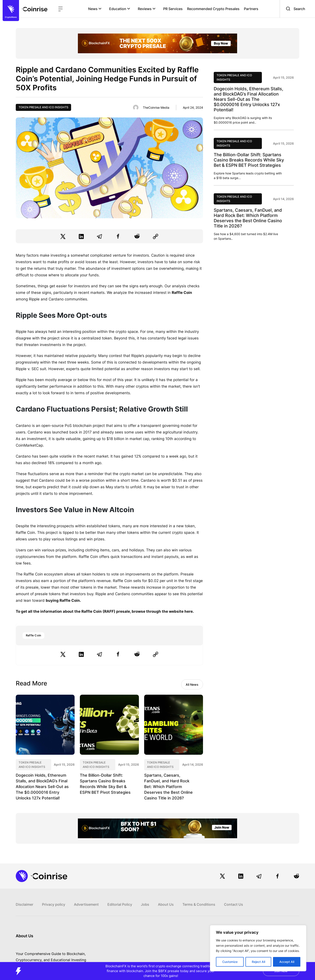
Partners (251, 9)
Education (120, 9)
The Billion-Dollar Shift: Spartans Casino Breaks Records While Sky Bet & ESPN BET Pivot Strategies (249, 160)
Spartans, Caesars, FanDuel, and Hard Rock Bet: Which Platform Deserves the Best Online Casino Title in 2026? (168, 787)
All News (192, 684)
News (95, 9)
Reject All (258, 962)
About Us (166, 904)
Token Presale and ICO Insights (43, 107)
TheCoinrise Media (156, 107)
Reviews (147, 9)
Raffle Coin (33, 635)
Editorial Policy (120, 904)
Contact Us (234, 904)
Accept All (287, 962)
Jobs (145, 904)
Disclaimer (24, 904)
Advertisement (86, 904)
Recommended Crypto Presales (213, 9)
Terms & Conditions (199, 904)
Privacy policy (54, 904)
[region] (258, 948)
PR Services (173, 9)
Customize (230, 962)
